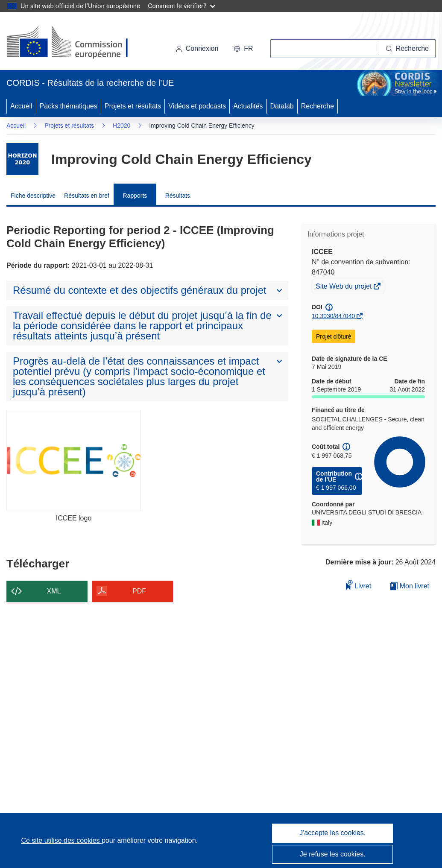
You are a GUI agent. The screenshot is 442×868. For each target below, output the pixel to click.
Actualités (248, 106)
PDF (139, 591)
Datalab (282, 106)
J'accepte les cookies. (332, 833)
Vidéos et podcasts (197, 106)
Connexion (197, 48)
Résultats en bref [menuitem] (87, 196)
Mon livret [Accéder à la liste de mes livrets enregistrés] (410, 586)
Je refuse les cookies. (333, 854)
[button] (243, 49)
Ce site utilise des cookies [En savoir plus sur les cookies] (61, 840)
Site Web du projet (344, 287)
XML (54, 591)
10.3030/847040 (333, 316)
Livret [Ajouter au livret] (359, 585)
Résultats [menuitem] (178, 196)
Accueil (21, 106)
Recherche (318, 106)
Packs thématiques (69, 106)
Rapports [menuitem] (135, 196)
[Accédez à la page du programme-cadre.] (22, 159)
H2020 (121, 126)
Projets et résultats (133, 106)
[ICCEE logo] (74, 460)
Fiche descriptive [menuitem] (33, 196)
